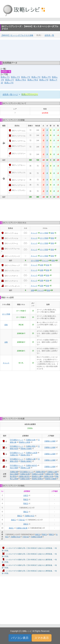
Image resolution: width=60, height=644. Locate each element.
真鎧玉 (13, 520)
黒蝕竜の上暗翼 (24, 442)
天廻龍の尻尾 (25, 479)
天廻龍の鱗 (14, 472)
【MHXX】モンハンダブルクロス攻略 (17, 35)
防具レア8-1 (21, 80)
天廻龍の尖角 (31, 440)
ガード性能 (44, 233)
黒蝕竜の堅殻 (25, 455)
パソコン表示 (20, 638)
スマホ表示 (42, 638)
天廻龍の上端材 (50, 441)
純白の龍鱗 (14, 468)
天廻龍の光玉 (29, 516)
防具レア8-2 (33, 80)
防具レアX (9, 83)
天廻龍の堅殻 (31, 446)
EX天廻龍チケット (17, 440)
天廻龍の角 (14, 455)
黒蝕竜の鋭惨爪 (26, 461)
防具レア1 (5, 77)
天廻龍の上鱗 (31, 459)
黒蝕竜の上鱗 (25, 468)
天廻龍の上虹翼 (32, 453)
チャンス (34, 233)
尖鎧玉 (26, 495)
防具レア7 (10, 80)
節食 (52, 233)
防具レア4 (36, 77)
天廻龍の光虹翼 (22, 528)
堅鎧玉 (26, 499)
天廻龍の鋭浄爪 (32, 465)
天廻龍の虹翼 (25, 474)
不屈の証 (22, 520)
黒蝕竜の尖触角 (26, 448)
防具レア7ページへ (30, 94)
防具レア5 (46, 77)
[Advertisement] (30, 50)
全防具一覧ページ (10, 94)
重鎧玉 (26, 512)
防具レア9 (44, 80)
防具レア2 (15, 77)
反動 (42, 265)
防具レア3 (26, 77)
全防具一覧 (49, 35)
